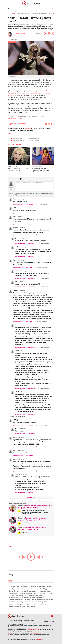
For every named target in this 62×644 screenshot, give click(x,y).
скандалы (20, 604)
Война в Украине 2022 (39, 13)
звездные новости (15, 598)
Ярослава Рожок (19, 33)
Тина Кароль (13, 593)
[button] (49, 8)
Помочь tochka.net (23, 13)
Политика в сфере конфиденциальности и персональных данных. (34, 637)
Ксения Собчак (14, 591)
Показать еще (31, 497)
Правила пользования (13, 637)
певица (27, 602)
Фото (36, 593)
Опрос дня (36, 141)
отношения (12, 602)
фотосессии (31, 606)
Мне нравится (30, 204)
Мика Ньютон (34, 139)
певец (21, 602)
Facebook (28, 128)
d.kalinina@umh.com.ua (35, 633)
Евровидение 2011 (15, 118)
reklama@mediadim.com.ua (33, 629)
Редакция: (10, 633)
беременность (21, 595)
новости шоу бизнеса (46, 600)
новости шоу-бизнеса (21, 141)
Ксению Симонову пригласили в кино (40, 169)
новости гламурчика (16, 600)
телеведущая (43, 604)
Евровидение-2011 (19, 139)
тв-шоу (34, 604)
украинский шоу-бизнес (17, 606)
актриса (11, 595)
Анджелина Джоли (45, 587)
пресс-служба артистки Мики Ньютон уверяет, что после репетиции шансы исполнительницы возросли (29, 93)
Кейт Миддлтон (45, 589)
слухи (28, 604)
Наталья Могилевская (29, 591)
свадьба (11, 604)
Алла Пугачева (14, 587)
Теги (10, 581)
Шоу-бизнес (12, 42)
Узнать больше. (39, 639)
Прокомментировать (18, 204)
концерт (26, 598)
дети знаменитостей (36, 595)
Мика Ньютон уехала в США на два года (18, 169)
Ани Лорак (12, 589)
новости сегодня (31, 600)
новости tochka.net (38, 598)
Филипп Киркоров (26, 593)
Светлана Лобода (45, 591)
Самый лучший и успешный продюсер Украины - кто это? (32, 519)
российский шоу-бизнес (40, 602)
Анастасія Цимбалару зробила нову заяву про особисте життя (35, 507)
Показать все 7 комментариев (18, 417)
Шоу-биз (43, 593)
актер (50, 593)
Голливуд (34, 589)
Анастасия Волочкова (29, 587)
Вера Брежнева (23, 589)
